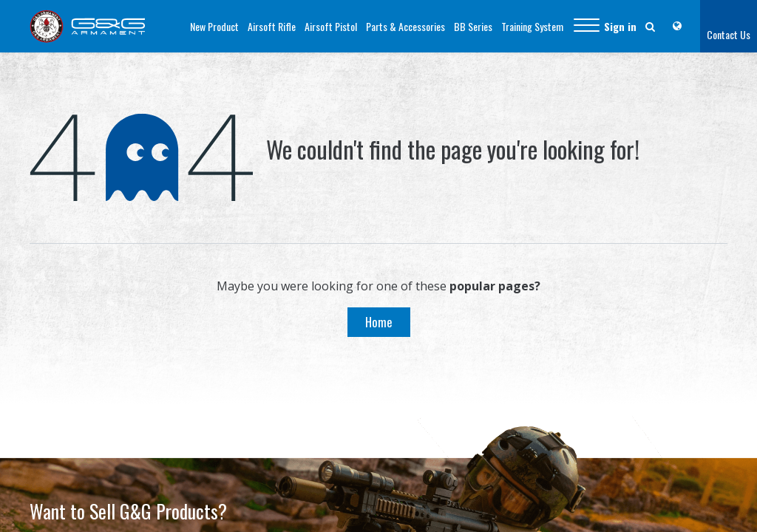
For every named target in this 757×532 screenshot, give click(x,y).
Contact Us (729, 34)
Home (379, 322)
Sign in (620, 26)
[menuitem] (214, 26)
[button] (587, 27)
